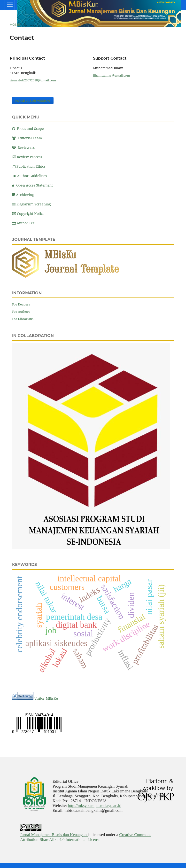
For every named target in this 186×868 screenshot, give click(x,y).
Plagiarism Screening (31, 204)
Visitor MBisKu (46, 698)
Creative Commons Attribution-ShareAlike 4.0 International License (86, 837)
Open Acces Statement (32, 185)
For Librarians (23, 319)
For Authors (21, 312)
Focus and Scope (28, 129)
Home (15, 24)
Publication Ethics (29, 166)
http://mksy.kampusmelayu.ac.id (94, 806)
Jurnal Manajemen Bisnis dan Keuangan (54, 835)
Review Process (27, 157)
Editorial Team (27, 138)
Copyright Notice (28, 214)
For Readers (21, 304)
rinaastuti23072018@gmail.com (33, 80)
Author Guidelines (29, 176)
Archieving (23, 195)
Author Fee (23, 223)
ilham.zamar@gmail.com (111, 75)
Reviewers (23, 147)
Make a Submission (33, 101)
